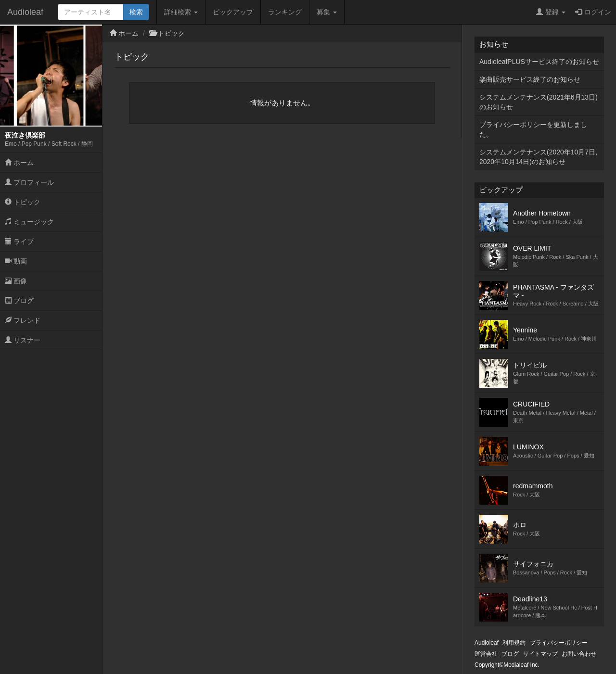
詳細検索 (181, 12)
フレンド (23, 320)
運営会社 (486, 654)
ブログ (19, 301)
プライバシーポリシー (559, 643)
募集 (327, 12)
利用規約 (514, 643)
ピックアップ (233, 12)
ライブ (19, 242)
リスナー (23, 340)
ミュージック (29, 222)
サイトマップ (540, 654)
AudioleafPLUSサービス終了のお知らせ (539, 62)
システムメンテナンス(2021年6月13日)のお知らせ (539, 102)
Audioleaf (25, 12)
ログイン (593, 12)
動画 (16, 261)
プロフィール (29, 182)
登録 (551, 12)
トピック (23, 202)
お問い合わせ (579, 654)
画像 (16, 281)
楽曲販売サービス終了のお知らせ (530, 79)
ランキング (285, 12)
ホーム (19, 163)
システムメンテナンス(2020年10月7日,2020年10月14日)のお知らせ (538, 157)
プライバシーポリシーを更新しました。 (533, 129)
